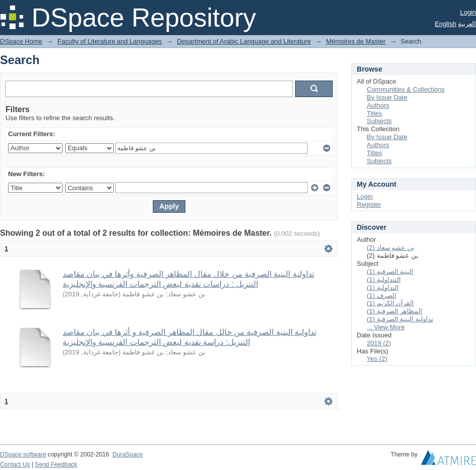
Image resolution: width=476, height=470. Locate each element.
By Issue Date (387, 97)
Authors (378, 105)
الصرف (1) (382, 296)
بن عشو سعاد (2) (391, 248)
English (446, 24)
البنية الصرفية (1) (390, 272)
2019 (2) (379, 343)
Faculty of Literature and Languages (110, 41)
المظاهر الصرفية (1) (395, 311)
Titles (375, 113)
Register (369, 204)
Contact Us (15, 464)
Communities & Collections (406, 89)
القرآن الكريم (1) (390, 303)
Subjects (379, 121)
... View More (386, 327)
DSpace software (23, 454)
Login (468, 12)
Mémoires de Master (356, 41)
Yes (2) (377, 359)
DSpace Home (21, 41)
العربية (467, 24)
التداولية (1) (383, 288)
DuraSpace (127, 454)
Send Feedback (56, 464)
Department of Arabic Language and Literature (244, 41)
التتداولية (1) (384, 280)
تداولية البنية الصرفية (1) (400, 319)
